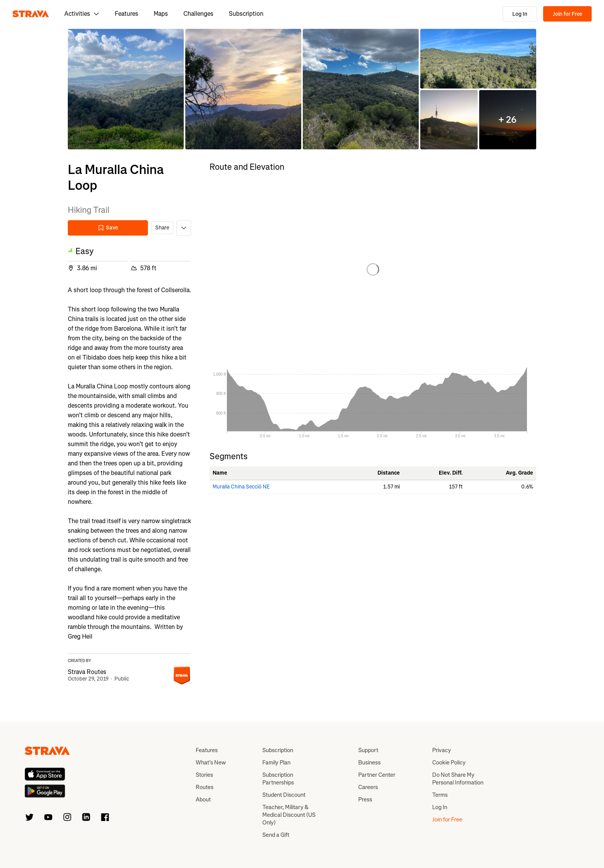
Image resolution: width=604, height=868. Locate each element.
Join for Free (567, 14)
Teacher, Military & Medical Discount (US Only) (289, 815)
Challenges (198, 14)
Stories (204, 775)
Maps (161, 14)
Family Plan (276, 763)
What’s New (211, 763)
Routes (205, 787)
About (203, 799)
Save (108, 228)
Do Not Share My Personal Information (458, 779)
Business (369, 763)
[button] (126, 89)
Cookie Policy (449, 763)
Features (127, 14)
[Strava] (31, 14)
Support (368, 750)
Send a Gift (276, 835)
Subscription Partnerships (278, 779)
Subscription (246, 14)
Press (365, 799)
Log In (520, 14)
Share (162, 228)
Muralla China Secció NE (241, 487)
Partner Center (377, 775)
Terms (440, 795)
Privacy (442, 750)
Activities (82, 14)
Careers (368, 787)
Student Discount (284, 795)
